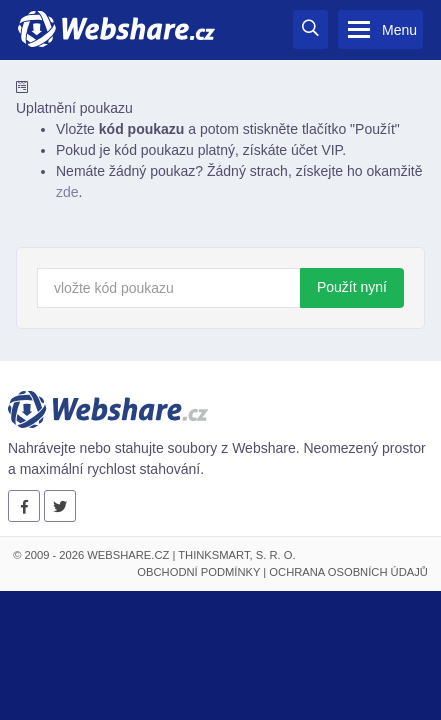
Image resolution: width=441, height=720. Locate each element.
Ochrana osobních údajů (348, 572)
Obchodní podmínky (198, 572)
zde (67, 192)
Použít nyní (352, 287)
